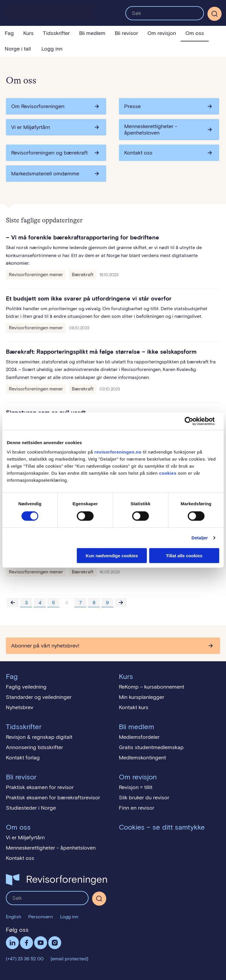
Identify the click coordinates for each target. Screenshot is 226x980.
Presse (132, 106)
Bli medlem (92, 33)
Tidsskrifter (56, 33)
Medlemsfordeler (139, 737)
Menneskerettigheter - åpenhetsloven (151, 130)
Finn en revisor (137, 808)
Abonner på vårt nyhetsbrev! (45, 646)
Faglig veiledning (26, 687)
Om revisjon (162, 33)
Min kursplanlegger (142, 697)
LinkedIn (12, 943)
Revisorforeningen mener (36, 275)
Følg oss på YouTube (41, 943)
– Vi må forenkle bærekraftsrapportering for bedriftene (83, 237)
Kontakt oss (138, 153)
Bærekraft (83, 275)
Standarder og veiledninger (39, 697)
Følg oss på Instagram (55, 943)
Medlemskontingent (142, 758)
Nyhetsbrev (20, 707)
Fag (9, 33)
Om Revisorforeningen (38, 106)
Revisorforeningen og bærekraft (49, 153)
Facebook (26, 943)
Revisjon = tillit (136, 787)
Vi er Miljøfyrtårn (31, 127)
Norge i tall (18, 49)
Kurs (28, 33)
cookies (168, 473)
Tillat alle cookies (184, 555)
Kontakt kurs (134, 707)
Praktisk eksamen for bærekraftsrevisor (53, 798)
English (14, 917)
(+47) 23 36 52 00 (25, 959)
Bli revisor (126, 33)
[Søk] (215, 14)
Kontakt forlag (23, 758)
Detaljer (200, 538)
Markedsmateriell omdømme (45, 174)
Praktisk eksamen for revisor (40, 787)
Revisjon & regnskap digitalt (39, 737)
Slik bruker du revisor (144, 798)
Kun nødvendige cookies (112, 555)
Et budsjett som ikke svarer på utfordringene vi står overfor (89, 298)
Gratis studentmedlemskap (151, 747)
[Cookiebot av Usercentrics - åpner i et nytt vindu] (193, 421)
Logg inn (52, 49)
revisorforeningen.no (118, 452)
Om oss (195, 33)
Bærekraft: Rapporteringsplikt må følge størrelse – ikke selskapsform (101, 352)
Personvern (41, 917)
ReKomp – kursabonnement (152, 687)
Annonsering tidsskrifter (34, 747)
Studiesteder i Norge (31, 808)
